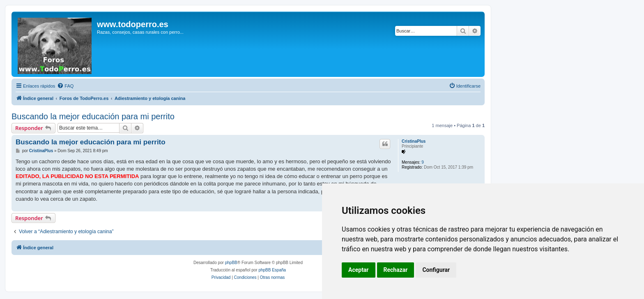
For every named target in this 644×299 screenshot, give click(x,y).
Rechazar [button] (396, 270)
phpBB (231, 263)
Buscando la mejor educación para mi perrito (93, 116)
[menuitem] (65, 86)
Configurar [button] (436, 270)
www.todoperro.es (133, 24)
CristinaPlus (414, 141)
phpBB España (272, 270)
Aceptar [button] (359, 270)
